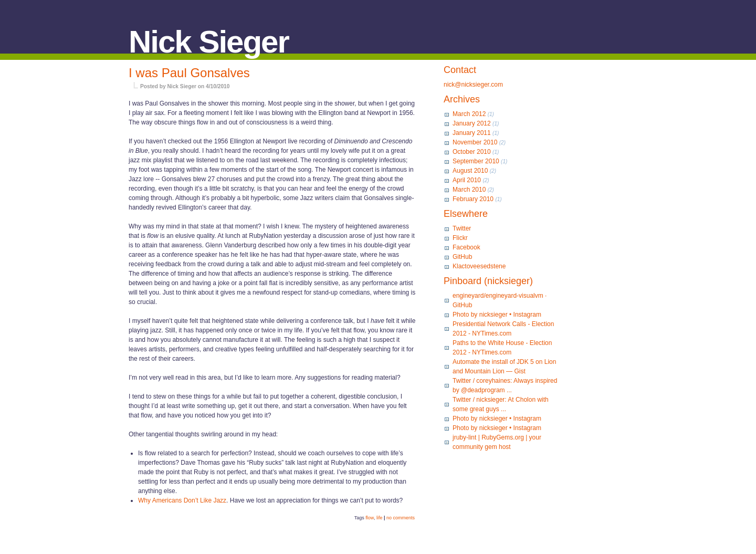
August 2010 (470, 171)
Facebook (466, 247)
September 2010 (476, 161)
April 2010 (467, 180)
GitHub (462, 257)
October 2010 (472, 152)
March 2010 (469, 190)
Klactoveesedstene (479, 266)
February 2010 (473, 199)
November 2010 (475, 142)
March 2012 (469, 114)
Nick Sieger (209, 42)
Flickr (460, 238)
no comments (401, 518)
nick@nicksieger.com (473, 85)
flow (370, 518)
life (380, 518)
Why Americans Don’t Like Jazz (182, 500)
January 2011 (472, 133)
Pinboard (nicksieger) (488, 281)
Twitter (462, 228)
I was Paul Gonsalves (189, 73)
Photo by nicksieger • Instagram (497, 315)
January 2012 (472, 123)
